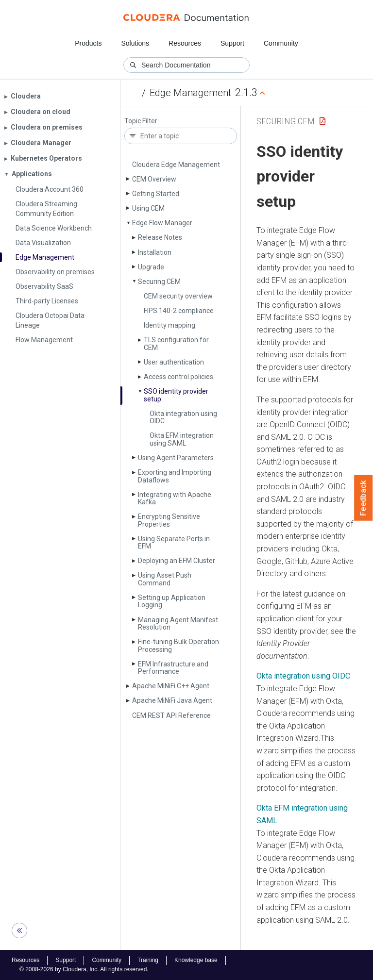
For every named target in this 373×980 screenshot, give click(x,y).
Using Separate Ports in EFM (174, 542)
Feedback (364, 498)
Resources (185, 43)
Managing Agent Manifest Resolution (178, 623)
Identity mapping (170, 325)
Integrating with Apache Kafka (175, 498)
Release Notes (160, 237)
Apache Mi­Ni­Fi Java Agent (172, 700)
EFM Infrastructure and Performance (173, 668)
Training (148, 960)
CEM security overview (178, 296)
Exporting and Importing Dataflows (175, 476)
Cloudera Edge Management (176, 165)
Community (281, 43)
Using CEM (148, 208)
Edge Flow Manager (162, 223)
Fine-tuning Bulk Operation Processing (178, 645)
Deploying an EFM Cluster (177, 561)
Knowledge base (196, 960)
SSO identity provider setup (176, 395)
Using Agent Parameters (176, 458)
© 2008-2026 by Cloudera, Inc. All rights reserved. (84, 969)
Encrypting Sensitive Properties (169, 520)
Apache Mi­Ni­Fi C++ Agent (171, 686)
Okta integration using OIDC (183, 417)
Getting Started (156, 194)
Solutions (135, 43)
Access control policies (178, 377)
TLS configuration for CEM (176, 343)
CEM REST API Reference (171, 715)
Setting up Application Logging (172, 601)
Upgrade (151, 267)
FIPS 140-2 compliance (179, 311)
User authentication (174, 362)
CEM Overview (154, 179)
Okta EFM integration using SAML (182, 439)
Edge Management (190, 93)
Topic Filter (141, 121)
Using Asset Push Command (165, 579)
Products (88, 43)
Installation (155, 252)
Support (232, 43)
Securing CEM (159, 282)
